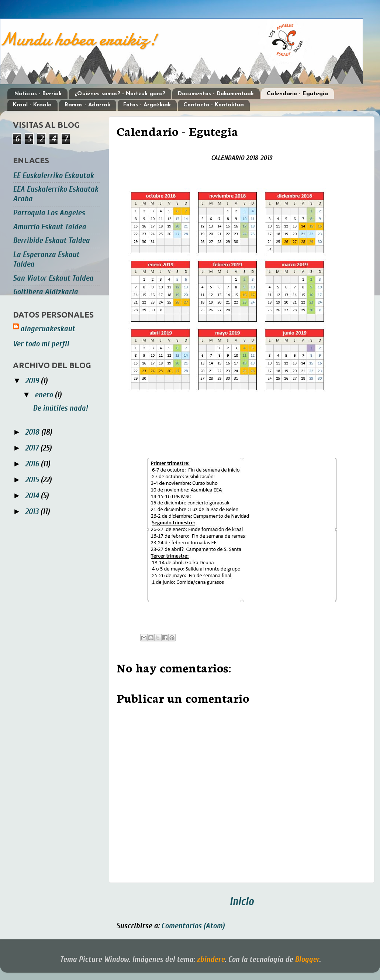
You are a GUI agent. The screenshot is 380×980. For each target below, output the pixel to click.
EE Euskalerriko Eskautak (53, 176)
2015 (33, 480)
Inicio (242, 902)
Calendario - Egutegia (297, 94)
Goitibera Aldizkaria (45, 292)
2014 (33, 496)
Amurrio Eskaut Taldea (49, 227)
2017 (33, 448)
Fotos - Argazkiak (147, 105)
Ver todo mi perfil (41, 344)
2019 (33, 381)
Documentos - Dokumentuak (216, 94)
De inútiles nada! (60, 408)
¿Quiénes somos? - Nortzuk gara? (120, 94)
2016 (33, 464)
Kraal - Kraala (32, 105)
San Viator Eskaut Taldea (53, 278)
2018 (33, 432)
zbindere (211, 960)
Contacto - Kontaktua (214, 105)
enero (45, 395)
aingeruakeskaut (48, 329)
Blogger (307, 960)
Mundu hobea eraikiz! (78, 39)
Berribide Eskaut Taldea (51, 241)
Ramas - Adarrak (87, 105)
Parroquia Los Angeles (49, 213)
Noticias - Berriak (38, 94)
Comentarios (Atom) (193, 926)
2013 (33, 512)
